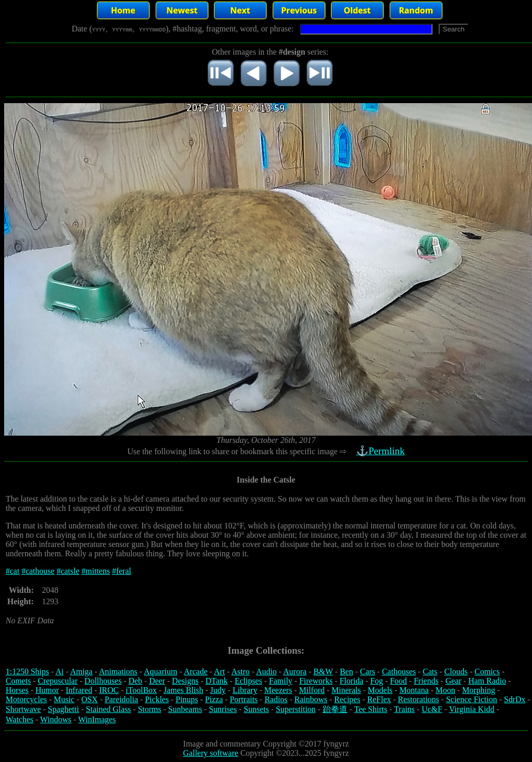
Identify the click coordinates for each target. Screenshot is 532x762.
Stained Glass (109, 709)
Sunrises (223, 709)
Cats (430, 672)
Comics (487, 672)
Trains (404, 709)
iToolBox (141, 690)
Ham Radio (487, 681)
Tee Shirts (371, 709)
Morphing (478, 690)
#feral (121, 571)
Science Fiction (471, 699)
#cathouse (38, 571)
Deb (135, 681)
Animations (118, 672)
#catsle (68, 571)
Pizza (214, 699)
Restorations (419, 699)
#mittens (96, 571)
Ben (346, 672)
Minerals (346, 690)
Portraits (244, 699)
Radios (276, 699)
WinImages (97, 719)
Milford (312, 690)
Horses (17, 690)
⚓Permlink (381, 451)
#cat (13, 571)
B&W (323, 672)
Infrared (79, 690)
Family (281, 681)
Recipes (347, 699)
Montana (414, 690)
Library (245, 690)
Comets (18, 681)
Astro (241, 672)
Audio (267, 672)
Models (380, 690)
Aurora (295, 672)
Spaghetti (63, 709)
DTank (216, 681)
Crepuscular (57, 681)
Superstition (296, 709)
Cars (367, 672)
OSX (90, 699)
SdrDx (515, 699)
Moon (445, 690)
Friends (426, 681)
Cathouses (399, 672)
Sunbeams (185, 709)
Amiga (81, 672)
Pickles (157, 699)
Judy (218, 690)
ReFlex (379, 699)
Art (219, 672)
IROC (109, 690)
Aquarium (161, 672)
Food (398, 681)
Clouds (456, 672)
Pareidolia (121, 699)
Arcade (195, 672)
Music (64, 699)
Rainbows (311, 699)
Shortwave (23, 709)
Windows (56, 719)
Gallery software (211, 753)
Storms (149, 709)
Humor (47, 690)
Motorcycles (26, 699)
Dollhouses (103, 681)
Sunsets (256, 709)
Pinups (187, 699)
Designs (186, 681)
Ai (59, 672)
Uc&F (432, 709)
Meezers (278, 690)
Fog (377, 681)
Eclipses (248, 681)
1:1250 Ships (27, 672)
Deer (157, 681)
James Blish (183, 690)
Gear (453, 681)
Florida (352, 681)
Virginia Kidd (472, 709)
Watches (20, 719)
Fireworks (316, 681)
